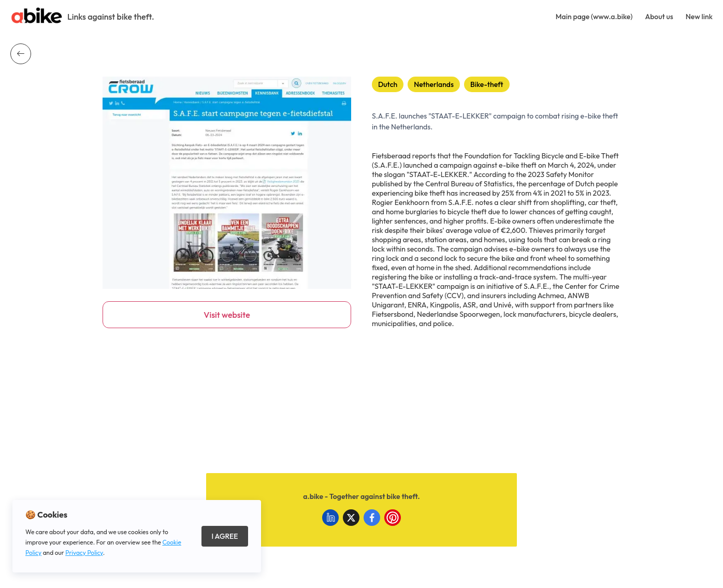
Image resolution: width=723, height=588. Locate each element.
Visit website (227, 315)
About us (659, 17)
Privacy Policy (84, 553)
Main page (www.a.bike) (594, 17)
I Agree (225, 536)
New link (699, 17)
